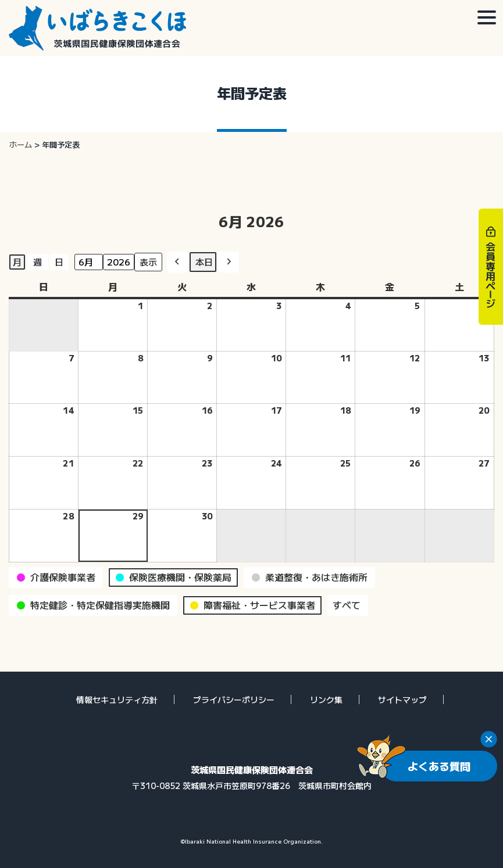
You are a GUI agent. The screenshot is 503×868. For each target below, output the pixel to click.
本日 (204, 262)
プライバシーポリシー (234, 700)
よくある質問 (439, 766)
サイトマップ (402, 700)
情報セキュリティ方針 (117, 700)
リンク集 (326, 700)
